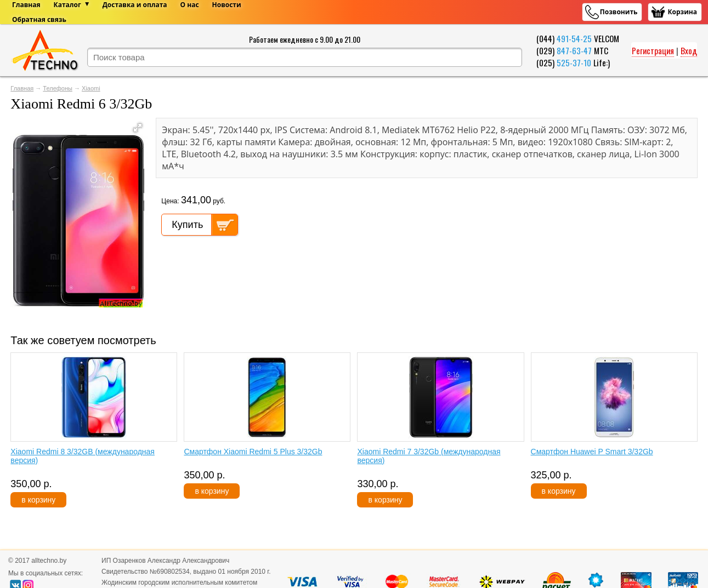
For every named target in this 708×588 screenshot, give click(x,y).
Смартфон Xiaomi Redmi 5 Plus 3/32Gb (253, 452)
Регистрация (653, 50)
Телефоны (58, 88)
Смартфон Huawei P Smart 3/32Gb (592, 452)
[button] (138, 128)
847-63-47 (574, 50)
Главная (22, 88)
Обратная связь (39, 19)
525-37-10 (574, 62)
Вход (689, 50)
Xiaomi (91, 88)
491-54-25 (574, 38)
